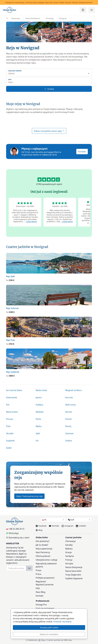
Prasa (38, 570)
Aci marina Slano (14, 390)
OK (29, 568)
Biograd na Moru (74, 390)
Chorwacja (70, 541)
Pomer (69, 419)
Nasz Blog (41, 592)
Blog (39, 530)
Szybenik (10, 441)
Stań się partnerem (45, 608)
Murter (69, 412)
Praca (38, 574)
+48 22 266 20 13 (15, 529)
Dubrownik (12, 397)
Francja (69, 560)
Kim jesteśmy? (43, 541)
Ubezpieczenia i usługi (46, 560)
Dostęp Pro (41, 605)
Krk (8, 405)
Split (38, 433)
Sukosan (69, 433)
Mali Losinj (70, 405)
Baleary (69, 549)
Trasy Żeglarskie (73, 575)
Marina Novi (12, 412)
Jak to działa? (42, 545)
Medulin (40, 412)
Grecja (68, 552)
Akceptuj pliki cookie (49, 627)
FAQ (38, 588)
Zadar (9, 448)
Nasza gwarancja (44, 549)
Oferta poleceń (43, 556)
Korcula (69, 397)
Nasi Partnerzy (43, 552)
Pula (8, 426)
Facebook (41, 526)
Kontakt (82, 152)
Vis (37, 441)
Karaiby (69, 545)
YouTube (54, 526)
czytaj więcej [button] (31, 221)
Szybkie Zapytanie (74, 578)
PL (53, 520)
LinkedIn (81, 526)
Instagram (68, 526)
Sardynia (70, 556)
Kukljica (39, 405)
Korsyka (69, 563)
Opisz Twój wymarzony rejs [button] (29, 496)
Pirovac (10, 419)
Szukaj (49, 89)
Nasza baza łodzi (73, 571)
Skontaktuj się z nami (18, 538)
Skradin (10, 433)
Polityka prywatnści (45, 578)
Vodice (69, 441)
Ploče (38, 419)
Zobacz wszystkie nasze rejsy (49, 131)
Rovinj (68, 426)
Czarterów (48, 585)
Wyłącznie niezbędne (49, 634)
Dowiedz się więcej (62, 622)
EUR (79, 520)
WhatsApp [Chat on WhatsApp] (12, 533)
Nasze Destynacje (74, 567)
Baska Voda (41, 390)
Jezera (39, 397)
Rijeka (39, 426)
